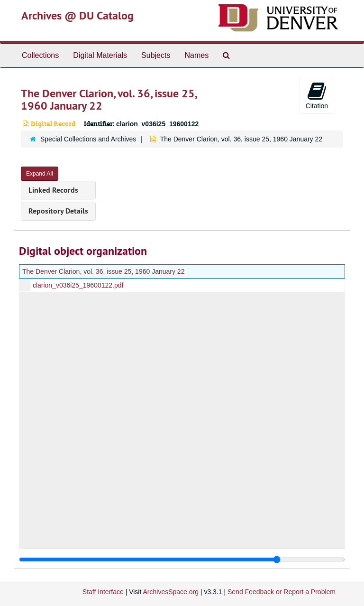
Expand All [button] (40, 174)
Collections (40, 55)
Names (196, 55)
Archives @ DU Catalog (77, 15)
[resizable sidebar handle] (182, 559)
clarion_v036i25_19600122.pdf (78, 285)
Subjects (156, 55)
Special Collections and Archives (88, 139)
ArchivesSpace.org (171, 592)
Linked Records (53, 190)
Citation (317, 95)
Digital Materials (100, 55)
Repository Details (58, 211)
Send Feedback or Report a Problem (282, 592)
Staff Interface (103, 592)
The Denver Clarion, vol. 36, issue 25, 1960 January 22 (103, 271)
